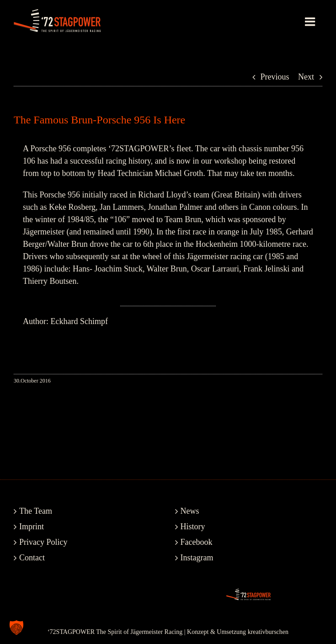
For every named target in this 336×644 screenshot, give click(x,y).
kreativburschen (268, 632)
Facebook (197, 542)
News (190, 511)
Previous (275, 77)
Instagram (197, 558)
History (193, 527)
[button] (16, 628)
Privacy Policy (43, 542)
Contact (32, 558)
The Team (36, 511)
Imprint (32, 527)
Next (306, 77)
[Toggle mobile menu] (311, 21)
